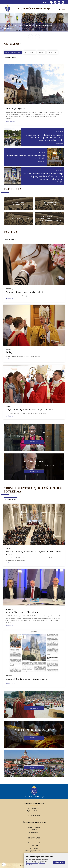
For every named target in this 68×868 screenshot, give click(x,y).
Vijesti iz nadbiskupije (13, 52)
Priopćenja (54, 52)
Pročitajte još (10, 122)
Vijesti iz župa (31, 52)
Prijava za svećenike (34, 816)
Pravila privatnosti (34, 808)
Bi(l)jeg (9, 352)
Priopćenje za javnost (16, 108)
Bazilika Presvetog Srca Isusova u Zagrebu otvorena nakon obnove (33, 553)
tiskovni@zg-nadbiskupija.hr (34, 851)
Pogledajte (34, 442)
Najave (43, 52)
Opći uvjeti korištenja (34, 811)
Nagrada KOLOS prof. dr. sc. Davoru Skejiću (26, 679)
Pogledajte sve (10, 57)
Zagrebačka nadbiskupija (34, 9)
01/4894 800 (35, 833)
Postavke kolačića (32, 863)
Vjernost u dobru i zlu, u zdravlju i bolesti (24, 292)
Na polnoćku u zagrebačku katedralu (23, 612)
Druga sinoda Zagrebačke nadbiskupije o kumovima (30, 410)
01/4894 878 (35, 848)
